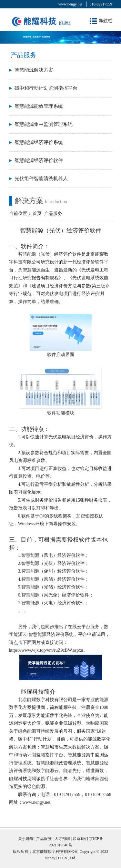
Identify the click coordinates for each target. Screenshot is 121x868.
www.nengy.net (70, 4)
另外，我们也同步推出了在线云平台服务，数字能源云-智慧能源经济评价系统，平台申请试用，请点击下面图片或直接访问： (60, 635)
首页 (37, 214)
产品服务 (53, 214)
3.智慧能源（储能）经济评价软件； (54, 571)
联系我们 (80, 839)
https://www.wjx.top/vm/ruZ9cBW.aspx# (46, 650)
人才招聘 (62, 839)
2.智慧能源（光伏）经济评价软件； (54, 563)
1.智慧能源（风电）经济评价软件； (54, 555)
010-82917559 (101, 4)
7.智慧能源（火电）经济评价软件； (54, 603)
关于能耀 (26, 839)
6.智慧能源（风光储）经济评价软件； (56, 595)
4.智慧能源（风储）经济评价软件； (54, 579)
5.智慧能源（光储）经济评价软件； (54, 587)
